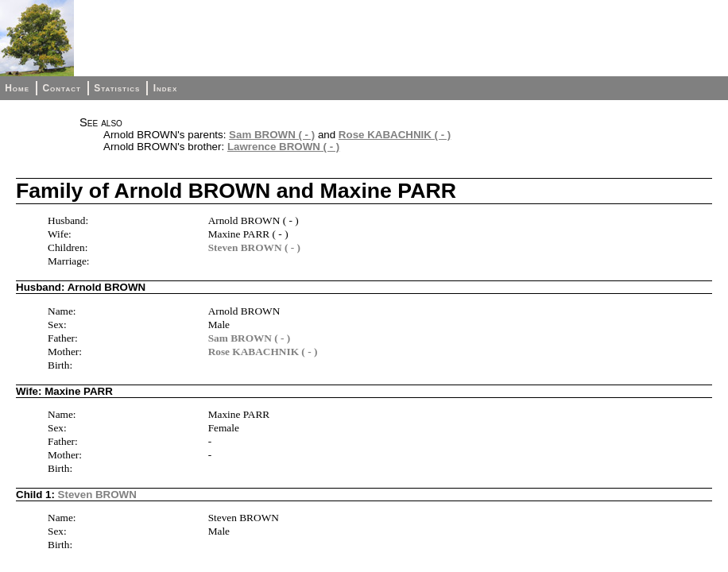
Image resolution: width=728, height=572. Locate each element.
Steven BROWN (97, 495)
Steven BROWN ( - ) (254, 247)
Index (166, 88)
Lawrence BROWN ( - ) (283, 147)
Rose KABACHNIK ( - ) (395, 135)
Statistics (117, 88)
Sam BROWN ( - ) (272, 135)
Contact (61, 88)
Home (17, 88)
